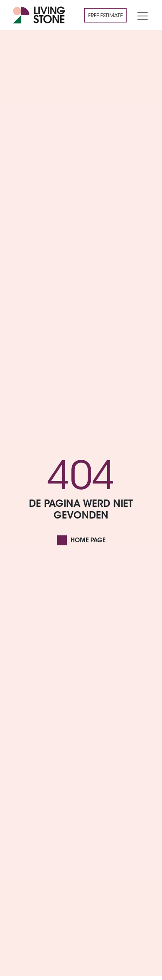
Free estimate (105, 16)
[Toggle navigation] (140, 15)
